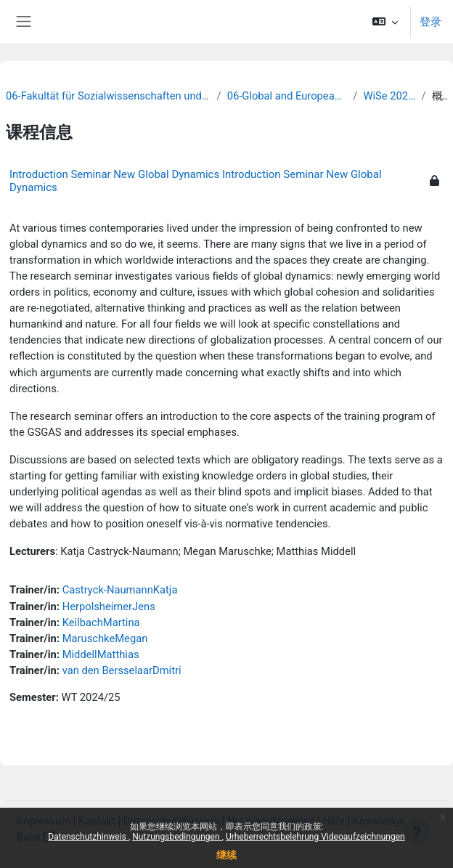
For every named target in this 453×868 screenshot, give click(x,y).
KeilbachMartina (101, 622)
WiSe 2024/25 (389, 96)
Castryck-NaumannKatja (120, 590)
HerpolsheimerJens (109, 607)
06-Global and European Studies (287, 96)
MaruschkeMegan (105, 638)
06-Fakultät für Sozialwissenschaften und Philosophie (109, 96)
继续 (226, 855)
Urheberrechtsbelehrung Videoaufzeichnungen (315, 837)
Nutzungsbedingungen (177, 837)
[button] (385, 22)
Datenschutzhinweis (88, 837)
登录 (430, 22)
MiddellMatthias (101, 654)
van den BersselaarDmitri (122, 670)
